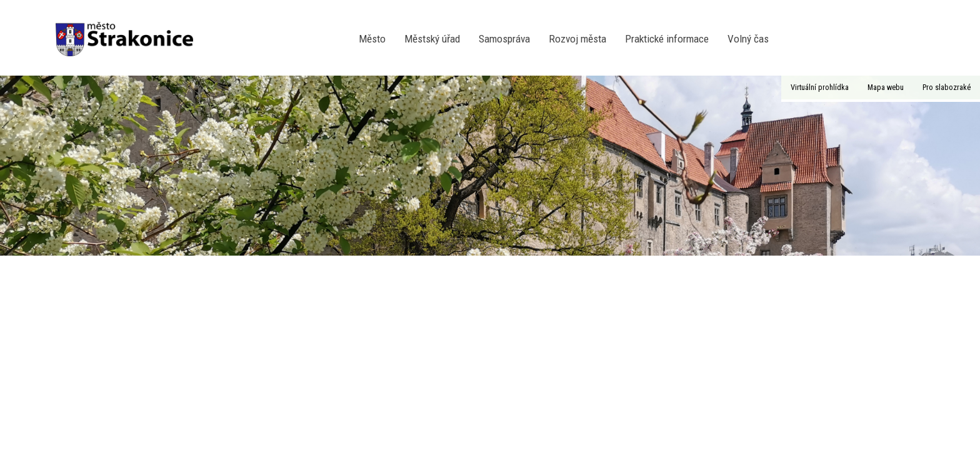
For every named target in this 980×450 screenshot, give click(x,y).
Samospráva (504, 39)
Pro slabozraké (947, 87)
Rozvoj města (577, 39)
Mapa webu (886, 87)
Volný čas (748, 39)
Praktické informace (667, 39)
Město (372, 39)
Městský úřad (432, 39)
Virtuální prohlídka (820, 87)
